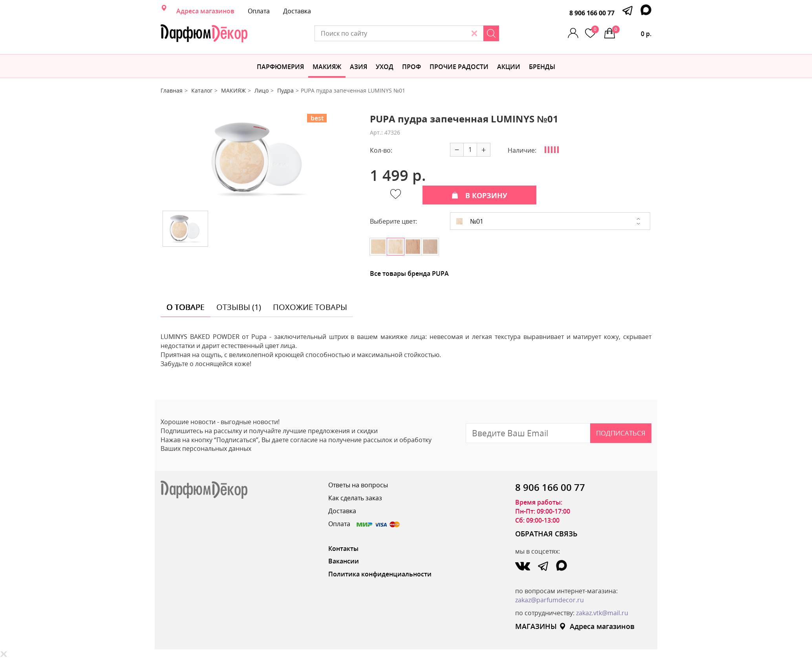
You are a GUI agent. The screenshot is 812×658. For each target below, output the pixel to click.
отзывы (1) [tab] (239, 307)
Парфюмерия (280, 67)
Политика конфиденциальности (380, 574)
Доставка (297, 11)
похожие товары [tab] (310, 307)
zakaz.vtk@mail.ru (602, 613)
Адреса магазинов (205, 11)
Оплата (259, 11)
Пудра (285, 90)
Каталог (202, 90)
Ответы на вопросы (358, 485)
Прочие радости (459, 67)
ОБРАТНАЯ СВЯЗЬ (546, 534)
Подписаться (621, 433)
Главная (172, 90)
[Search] (491, 33)
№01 (470, 221)
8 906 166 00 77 (592, 13)
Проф (411, 67)
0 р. (632, 32)
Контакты (343, 549)
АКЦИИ (509, 67)
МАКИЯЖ (327, 67)
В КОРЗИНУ (479, 195)
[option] (260, 159)
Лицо (262, 90)
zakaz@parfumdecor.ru (550, 600)
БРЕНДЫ (542, 67)
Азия (358, 67)
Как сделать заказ (355, 498)
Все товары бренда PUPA (409, 273)
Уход (385, 67)
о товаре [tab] (186, 307)
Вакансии (344, 561)
